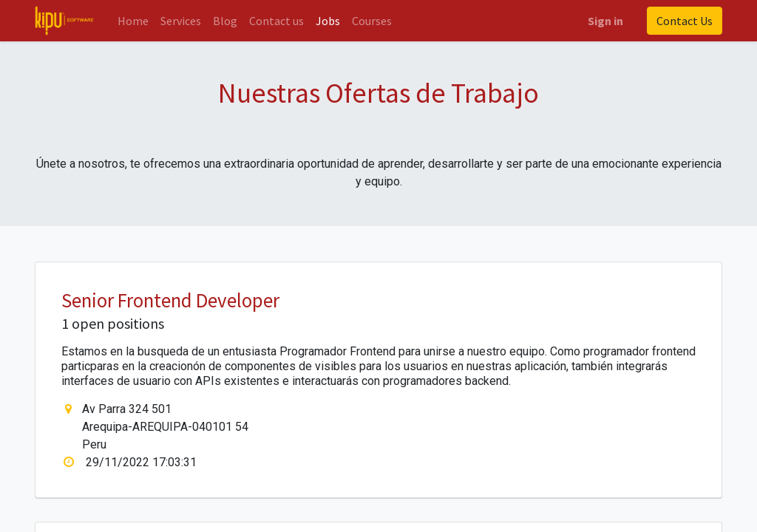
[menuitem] (133, 21)
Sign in (605, 21)
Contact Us (685, 21)
